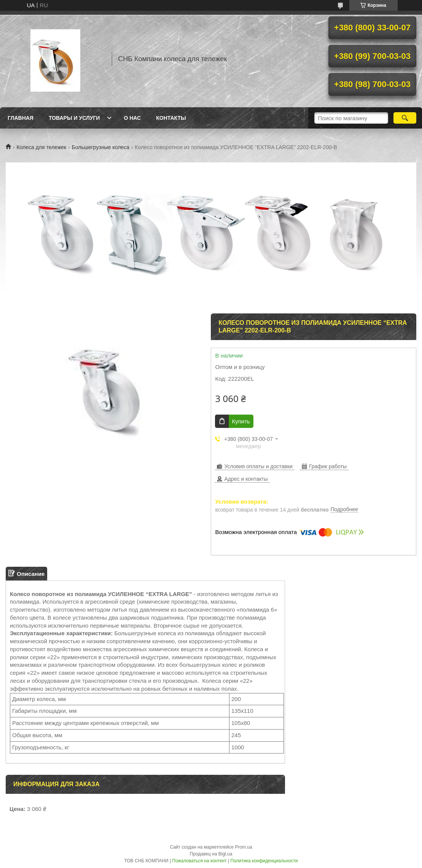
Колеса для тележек (41, 147)
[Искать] (405, 118)
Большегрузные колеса (101, 147)
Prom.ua (243, 847)
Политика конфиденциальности (264, 861)
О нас (132, 118)
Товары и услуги (74, 118)
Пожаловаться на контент (199, 861)
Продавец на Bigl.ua (211, 854)
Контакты (171, 118)
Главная (21, 118)
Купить (241, 421)
